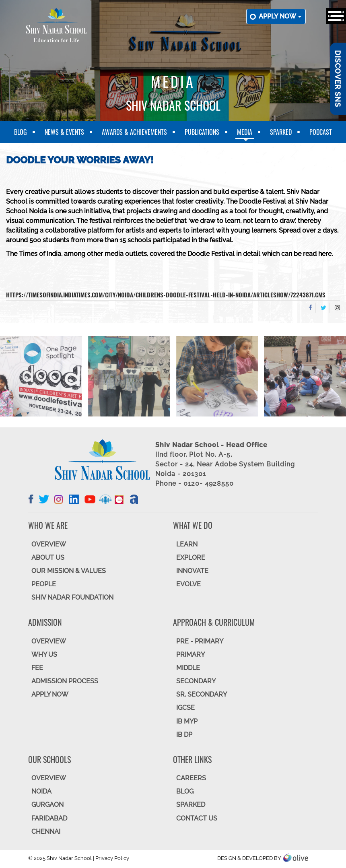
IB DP (184, 735)
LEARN (187, 544)
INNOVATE (192, 571)
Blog (21, 132)
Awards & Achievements (134, 132)
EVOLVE (188, 584)
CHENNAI (46, 832)
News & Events (64, 132)
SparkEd (281, 132)
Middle (188, 668)
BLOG (185, 791)
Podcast (321, 132)
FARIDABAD (49, 818)
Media (245, 132)
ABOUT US (48, 558)
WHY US (44, 655)
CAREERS (191, 778)
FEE (37, 668)
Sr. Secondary (202, 694)
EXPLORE (191, 558)
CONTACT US (197, 818)
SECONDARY (196, 681)
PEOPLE (44, 584)
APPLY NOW (50, 694)
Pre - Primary (200, 641)
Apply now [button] (280, 16)
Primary (191, 655)
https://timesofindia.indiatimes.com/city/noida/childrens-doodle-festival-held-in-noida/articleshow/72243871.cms (166, 295)
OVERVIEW (49, 544)
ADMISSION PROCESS (65, 681)
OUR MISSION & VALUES (69, 571)
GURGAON (47, 805)
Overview (49, 778)
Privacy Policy (112, 858)
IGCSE (185, 708)
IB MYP (187, 721)
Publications (202, 132)
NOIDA (41, 791)
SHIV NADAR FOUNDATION (72, 597)
